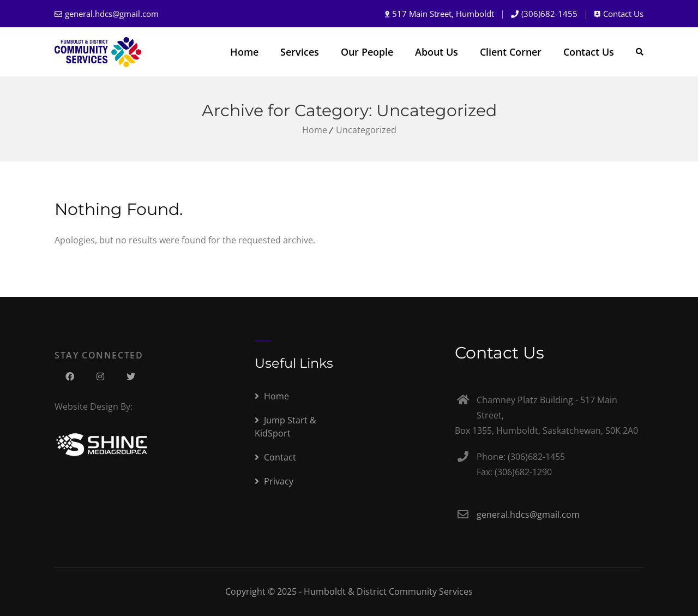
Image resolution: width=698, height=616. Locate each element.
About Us (437, 52)
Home (244, 52)
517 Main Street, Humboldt (443, 14)
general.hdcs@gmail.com (112, 14)
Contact (275, 457)
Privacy (274, 481)
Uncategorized (366, 130)
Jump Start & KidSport (285, 427)
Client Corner (511, 52)
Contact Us (623, 14)
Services (300, 52)
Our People (367, 52)
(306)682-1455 (549, 14)
